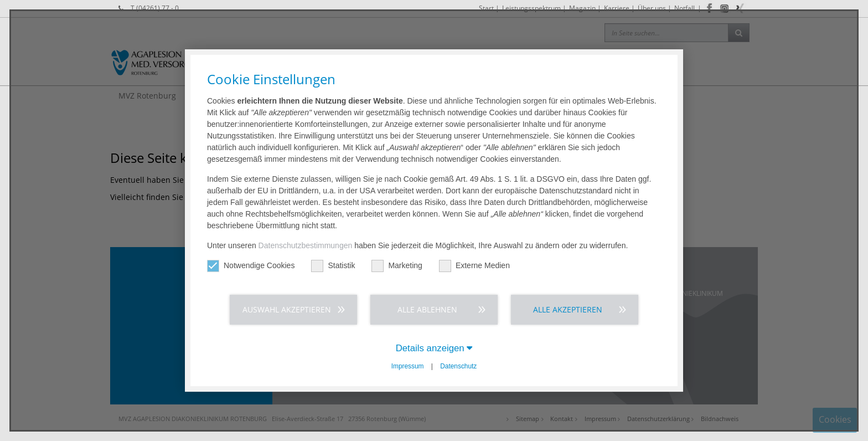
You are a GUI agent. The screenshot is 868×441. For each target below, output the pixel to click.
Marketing (397, 266)
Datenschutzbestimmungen (306, 245)
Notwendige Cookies (251, 266)
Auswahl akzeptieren (287, 309)
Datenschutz (458, 366)
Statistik (333, 266)
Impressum (408, 366)
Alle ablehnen (427, 309)
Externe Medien (474, 266)
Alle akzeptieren (568, 309)
